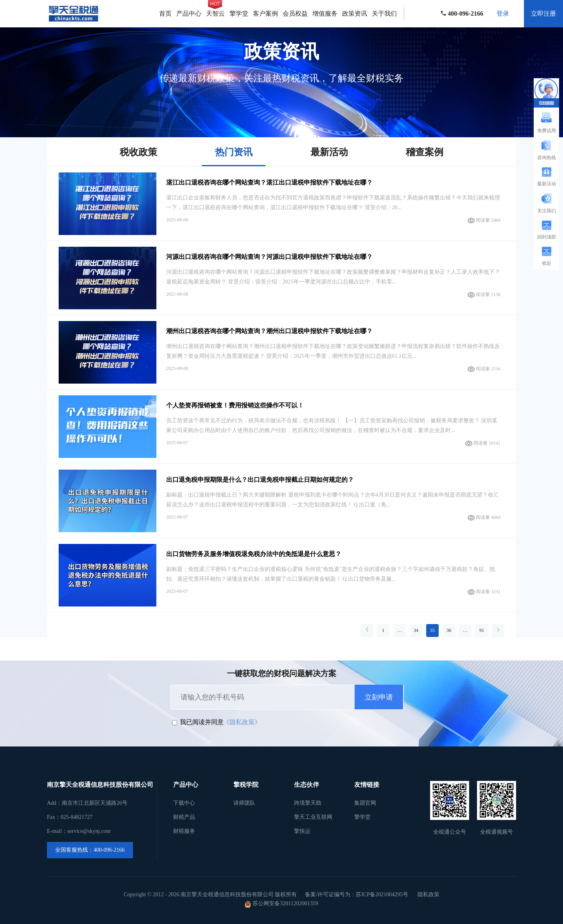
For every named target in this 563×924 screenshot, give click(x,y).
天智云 (215, 13)
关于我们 (384, 13)
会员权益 (295, 13)
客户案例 (265, 13)
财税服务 (184, 831)
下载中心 (184, 803)
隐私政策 (429, 894)
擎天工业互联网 (313, 817)
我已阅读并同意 (202, 722)
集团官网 (365, 803)
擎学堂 (239, 13)
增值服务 (325, 13)
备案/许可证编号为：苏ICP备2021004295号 (357, 894)
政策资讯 (355, 13)
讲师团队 (244, 803)
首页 (165, 13)
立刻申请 (379, 697)
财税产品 (184, 817)
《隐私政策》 (242, 722)
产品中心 (189, 13)
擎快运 (302, 831)
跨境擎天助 (308, 803)
